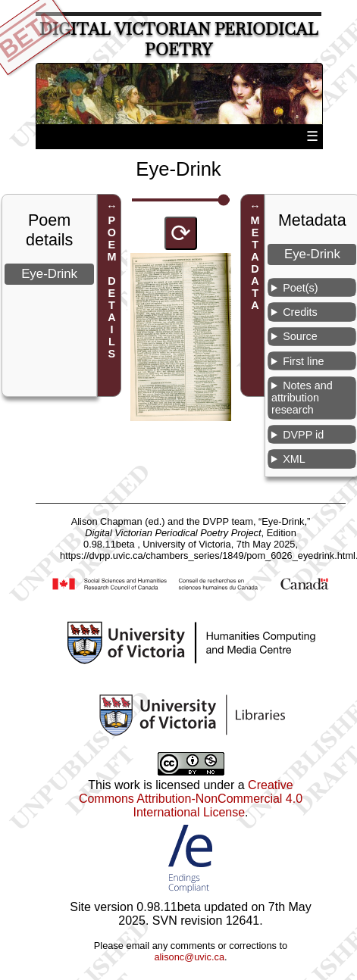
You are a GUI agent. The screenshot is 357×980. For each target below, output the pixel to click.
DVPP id (303, 435)
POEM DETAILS (111, 288)
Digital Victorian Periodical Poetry (179, 39)
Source (300, 336)
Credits (300, 312)
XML (294, 459)
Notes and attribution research (302, 398)
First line (303, 361)
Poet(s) (300, 288)
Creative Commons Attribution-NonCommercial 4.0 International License (191, 799)
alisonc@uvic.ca (189, 957)
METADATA (255, 264)
